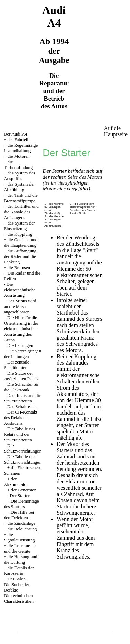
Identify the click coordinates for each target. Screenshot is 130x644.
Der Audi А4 (15, 134)
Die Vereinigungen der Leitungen (22, 354)
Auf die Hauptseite (116, 131)
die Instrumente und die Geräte (20, 548)
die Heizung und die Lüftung (21, 559)
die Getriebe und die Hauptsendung (21, 242)
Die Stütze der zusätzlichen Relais (21, 376)
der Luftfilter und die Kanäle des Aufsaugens (21, 212)
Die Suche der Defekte (17, 587)
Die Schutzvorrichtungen (23, 448)
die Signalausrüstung (19, 537)
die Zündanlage (22, 523)
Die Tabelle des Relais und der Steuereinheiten (19, 434)
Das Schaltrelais (22, 406)
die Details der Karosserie (19, 570)
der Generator (23, 490)
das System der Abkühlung (19, 187)
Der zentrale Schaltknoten (17, 365)
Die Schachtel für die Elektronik (21, 387)
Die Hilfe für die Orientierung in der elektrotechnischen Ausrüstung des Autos (21, 329)
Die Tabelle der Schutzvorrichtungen (23, 459)
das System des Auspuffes (19, 176)
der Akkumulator (16, 482)
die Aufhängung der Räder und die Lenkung (20, 256)
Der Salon (17, 579)
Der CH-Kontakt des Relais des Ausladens (21, 418)
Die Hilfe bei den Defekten (19, 515)
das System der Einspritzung (19, 226)
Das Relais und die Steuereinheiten (23, 398)
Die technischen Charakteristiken (19, 598)
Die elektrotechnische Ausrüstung (20, 290)
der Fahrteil (18, 140)
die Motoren (19, 156)
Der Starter (20, 495)
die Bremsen (19, 267)
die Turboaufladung (18, 165)
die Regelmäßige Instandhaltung (21, 148)
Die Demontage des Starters (21, 504)
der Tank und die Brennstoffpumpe (21, 198)
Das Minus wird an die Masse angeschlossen (20, 306)
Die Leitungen (20, 345)
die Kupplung (20, 234)
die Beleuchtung (22, 529)
